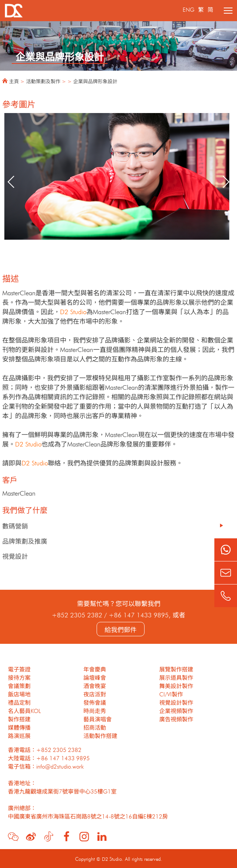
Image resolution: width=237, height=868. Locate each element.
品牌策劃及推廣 (25, 540)
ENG (189, 9)
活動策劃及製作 (43, 81)
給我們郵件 (121, 629)
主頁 (14, 81)
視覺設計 (15, 556)
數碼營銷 (15, 525)
